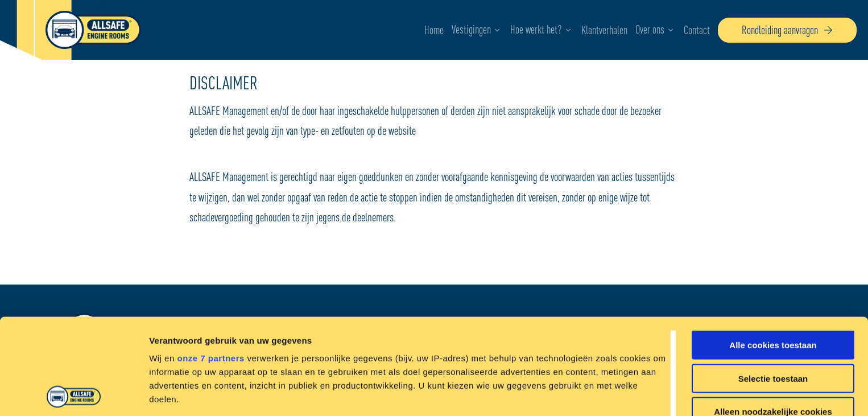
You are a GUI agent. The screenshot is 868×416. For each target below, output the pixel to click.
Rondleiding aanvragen (787, 30)
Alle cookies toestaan (773, 250)
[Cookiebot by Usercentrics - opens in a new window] (74, 394)
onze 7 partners (210, 263)
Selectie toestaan (773, 283)
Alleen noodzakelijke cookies (773, 316)
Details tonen (615, 394)
